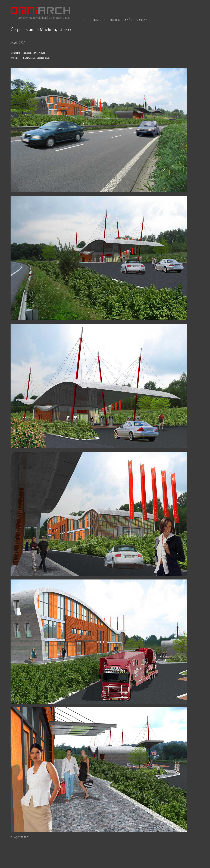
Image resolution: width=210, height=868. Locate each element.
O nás (128, 20)
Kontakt (142, 20)
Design (115, 20)
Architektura (95, 20)
